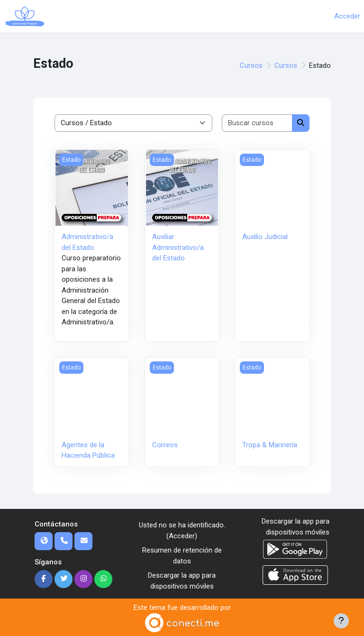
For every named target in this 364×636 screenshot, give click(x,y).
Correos (165, 445)
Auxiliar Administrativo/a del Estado (178, 247)
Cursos (251, 65)
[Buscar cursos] (257, 123)
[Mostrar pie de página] (341, 621)
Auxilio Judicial (265, 237)
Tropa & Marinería (270, 445)
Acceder (347, 16)
